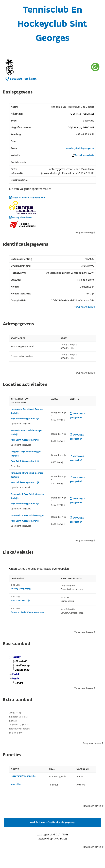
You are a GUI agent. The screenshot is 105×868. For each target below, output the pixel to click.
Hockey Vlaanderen (20, 218)
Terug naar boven (85, 233)
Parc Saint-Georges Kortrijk (25, 419)
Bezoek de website (85, 155)
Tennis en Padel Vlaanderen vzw (27, 198)
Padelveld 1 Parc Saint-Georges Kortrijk (26, 432)
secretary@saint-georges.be (80, 148)
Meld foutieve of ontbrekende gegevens (53, 822)
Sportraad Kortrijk (20, 601)
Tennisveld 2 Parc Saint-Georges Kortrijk (27, 496)
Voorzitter (16, 784)
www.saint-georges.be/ (77, 416)
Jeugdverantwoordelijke (23, 776)
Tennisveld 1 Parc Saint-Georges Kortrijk (27, 475)
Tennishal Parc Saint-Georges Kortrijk (26, 454)
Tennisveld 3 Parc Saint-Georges (27, 516)
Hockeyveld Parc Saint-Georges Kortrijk (27, 411)
